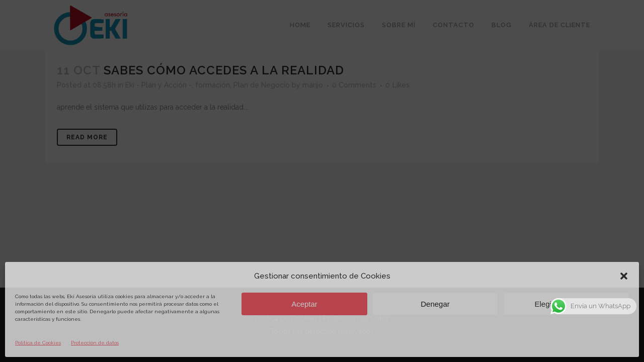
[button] (624, 276)
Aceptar (304, 304)
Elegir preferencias (566, 304)
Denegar (435, 304)
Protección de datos (95, 343)
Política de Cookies (38, 343)
